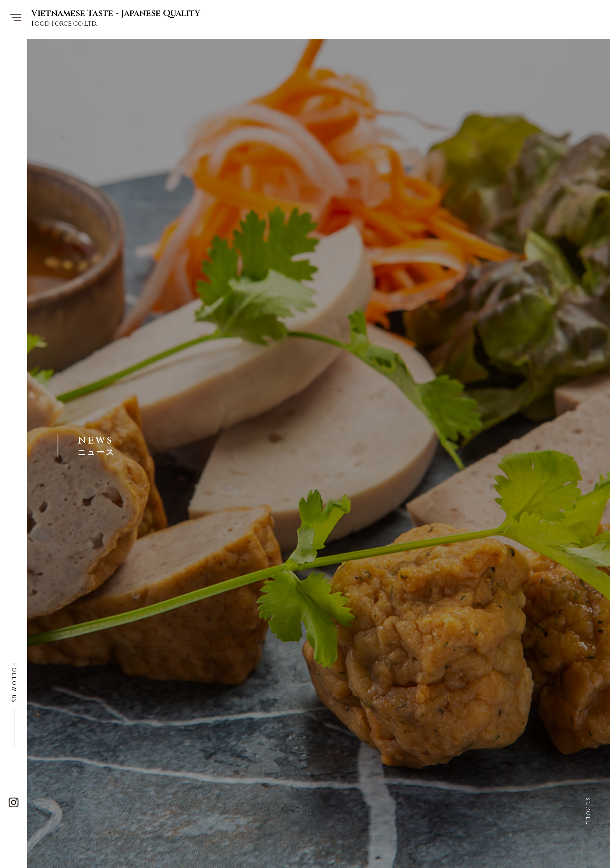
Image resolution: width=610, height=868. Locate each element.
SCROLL (588, 811)
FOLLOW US (14, 683)
